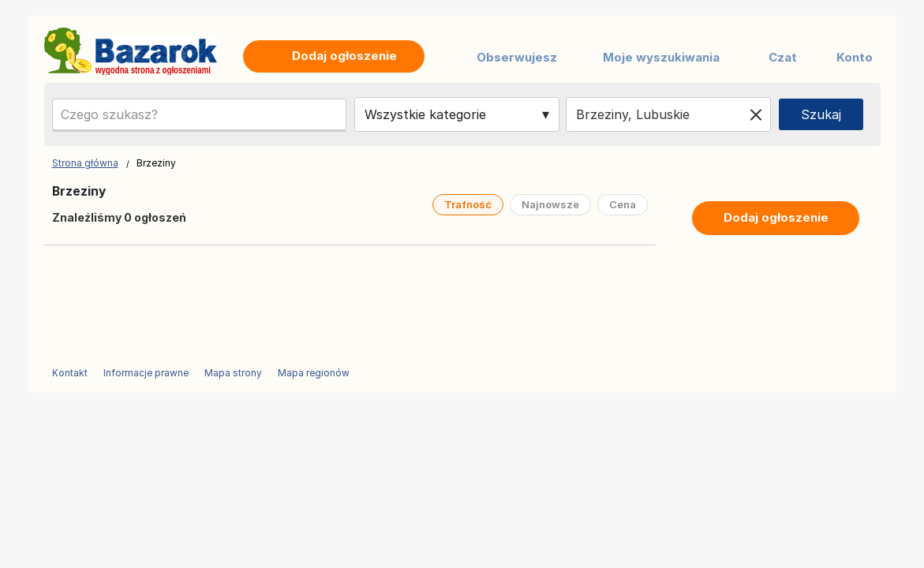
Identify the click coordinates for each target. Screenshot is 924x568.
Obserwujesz (517, 57)
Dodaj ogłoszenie (776, 217)
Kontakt (70, 373)
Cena (623, 204)
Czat (783, 57)
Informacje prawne (146, 373)
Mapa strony (233, 373)
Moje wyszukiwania (661, 57)
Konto (855, 57)
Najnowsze (550, 204)
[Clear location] (756, 114)
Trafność (468, 204)
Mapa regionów (314, 373)
